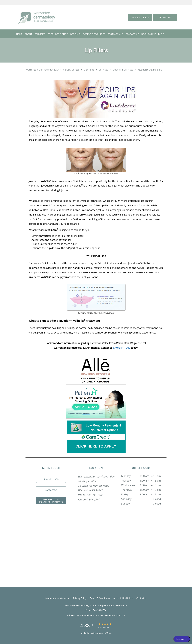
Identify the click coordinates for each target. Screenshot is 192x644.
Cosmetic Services (123, 70)
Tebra (109, 633)
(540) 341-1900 (121, 348)
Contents (89, 70)
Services (104, 70)
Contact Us (142, 598)
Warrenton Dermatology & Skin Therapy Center (53, 70)
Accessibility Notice (123, 598)
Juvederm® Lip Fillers (150, 70)
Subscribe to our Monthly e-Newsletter (51, 501)
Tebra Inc (65, 598)
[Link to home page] (32, 17)
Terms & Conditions (100, 598)
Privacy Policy (80, 598)
